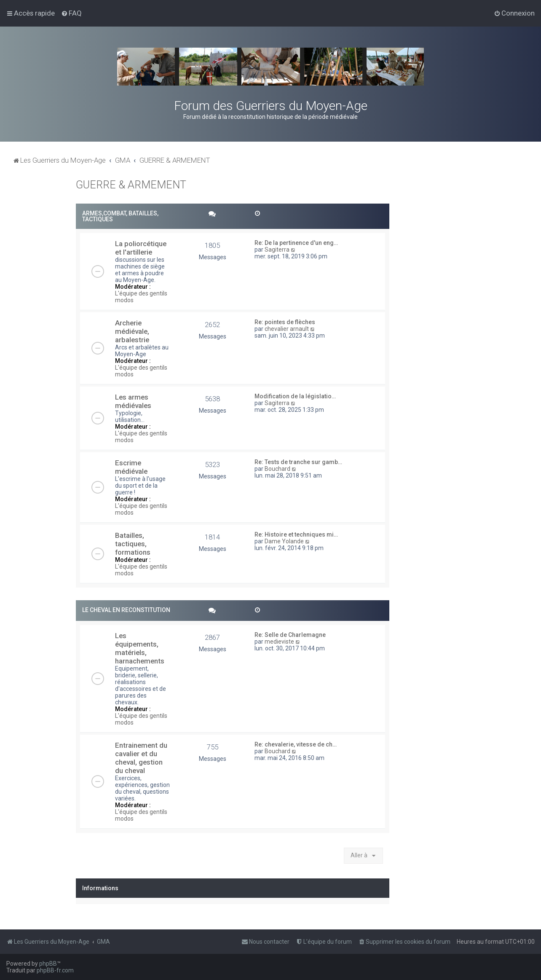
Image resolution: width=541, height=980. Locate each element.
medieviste (279, 642)
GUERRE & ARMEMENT (131, 185)
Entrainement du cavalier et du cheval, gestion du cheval (141, 758)
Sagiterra (277, 250)
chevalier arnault (287, 329)
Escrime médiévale (131, 467)
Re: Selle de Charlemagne (290, 635)
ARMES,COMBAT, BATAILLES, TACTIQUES (120, 216)
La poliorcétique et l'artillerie (141, 248)
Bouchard (277, 469)
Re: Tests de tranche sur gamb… (298, 462)
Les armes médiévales (133, 401)
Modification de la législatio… (295, 396)
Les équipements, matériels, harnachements (140, 648)
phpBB (48, 964)
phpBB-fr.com (55, 970)
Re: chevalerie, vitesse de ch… (296, 744)
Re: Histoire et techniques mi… (296, 534)
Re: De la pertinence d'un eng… (296, 243)
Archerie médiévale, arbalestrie (132, 331)
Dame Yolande (284, 541)
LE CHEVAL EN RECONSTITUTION (126, 610)
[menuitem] (71, 13)
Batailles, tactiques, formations (133, 544)
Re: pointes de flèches (285, 322)
